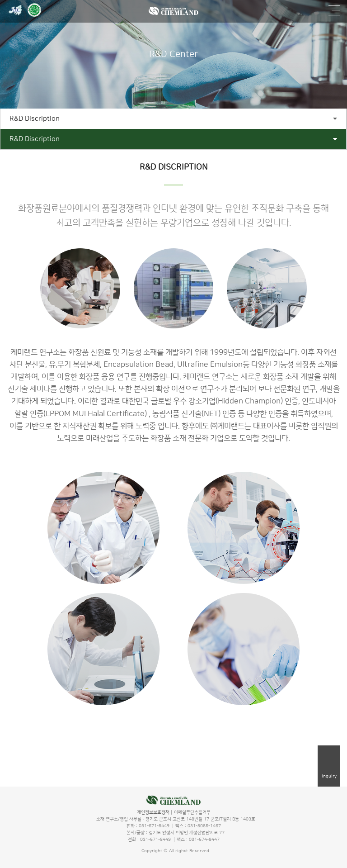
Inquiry (329, 776)
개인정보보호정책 (153, 812)
